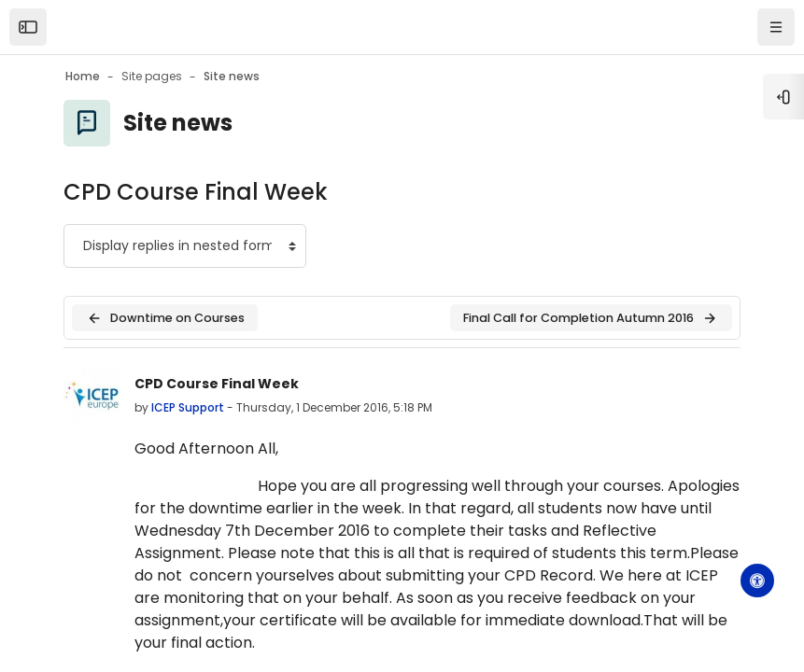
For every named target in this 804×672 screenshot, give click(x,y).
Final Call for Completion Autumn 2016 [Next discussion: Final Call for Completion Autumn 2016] (591, 318)
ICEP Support (188, 407)
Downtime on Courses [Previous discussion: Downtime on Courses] (165, 318)
